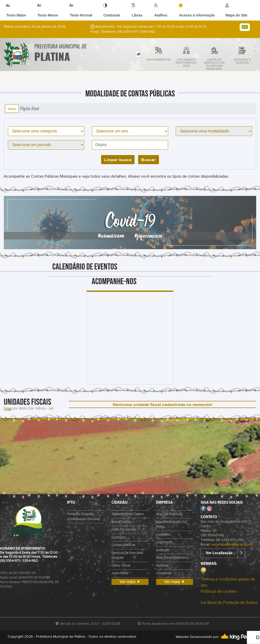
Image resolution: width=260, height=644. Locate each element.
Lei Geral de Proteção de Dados (229, 603)
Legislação (164, 542)
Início (12, 109)
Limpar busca (118, 160)
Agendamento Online (128, 514)
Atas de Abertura (169, 514)
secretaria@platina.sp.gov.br (232, 545)
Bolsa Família (121, 522)
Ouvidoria (163, 573)
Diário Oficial (121, 566)
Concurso (119, 538)
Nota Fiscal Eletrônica (172, 558)
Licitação (163, 550)
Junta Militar (120, 573)
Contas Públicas (123, 545)
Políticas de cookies (219, 591)
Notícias (162, 566)
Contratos (164, 535)
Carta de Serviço (124, 530)
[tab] (139, 54)
